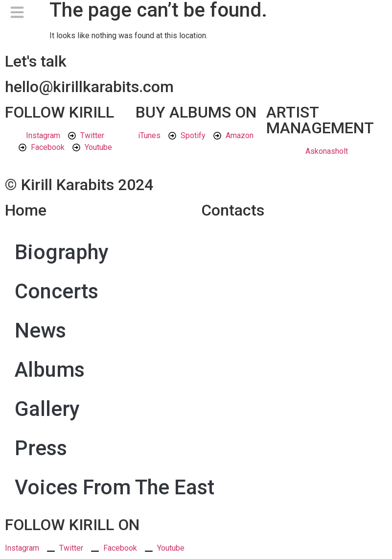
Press (41, 448)
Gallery (47, 409)
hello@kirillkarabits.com (89, 87)
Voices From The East (115, 487)
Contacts (233, 210)
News (40, 330)
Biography (62, 252)
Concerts (57, 291)
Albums (50, 370)
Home (26, 210)
